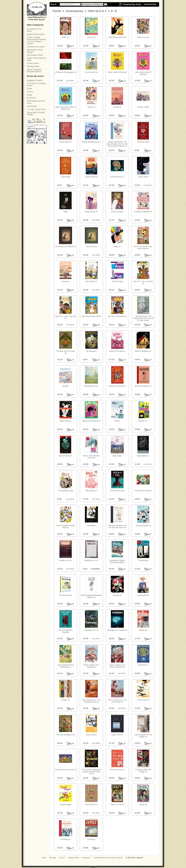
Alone (66, 212)
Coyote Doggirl (65, 805)
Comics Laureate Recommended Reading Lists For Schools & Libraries (36, 40)
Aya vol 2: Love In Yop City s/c (66, 317)
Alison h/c (91, 107)
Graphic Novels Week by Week (36, 59)
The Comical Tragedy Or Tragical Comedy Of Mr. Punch (91, 772)
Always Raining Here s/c (91, 142)
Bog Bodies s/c (143, 456)
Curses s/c (91, 839)
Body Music (117, 456)
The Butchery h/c (66, 595)
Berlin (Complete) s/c (143, 351)
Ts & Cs (62, 858)
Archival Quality (117, 212)
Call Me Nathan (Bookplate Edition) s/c (91, 596)
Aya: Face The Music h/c (117, 316)
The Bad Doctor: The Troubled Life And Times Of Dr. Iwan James (143, 318)
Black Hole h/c (66, 421)
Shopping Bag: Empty (132, 4)
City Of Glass (91, 735)
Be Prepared (91, 351)
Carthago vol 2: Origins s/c (117, 630)
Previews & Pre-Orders (36, 47)
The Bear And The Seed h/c (66, 352)
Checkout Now (150, 4)
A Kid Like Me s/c (91, 72)
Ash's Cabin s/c (91, 281)
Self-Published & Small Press (36, 102)
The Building (143, 560)
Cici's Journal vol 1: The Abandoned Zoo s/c (91, 701)
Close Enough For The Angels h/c (143, 736)
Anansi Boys (66, 177)
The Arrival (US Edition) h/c (66, 247)
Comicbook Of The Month (34, 30)
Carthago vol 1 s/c (91, 630)
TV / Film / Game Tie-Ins (36, 109)
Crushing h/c (65, 839)
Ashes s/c (66, 281)
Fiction (57, 11)
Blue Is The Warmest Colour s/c (91, 457)
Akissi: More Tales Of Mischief (143, 73)
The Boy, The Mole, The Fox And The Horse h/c (117, 527)
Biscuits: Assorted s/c (117, 386)
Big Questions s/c (91, 386)
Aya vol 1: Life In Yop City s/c (143, 282)
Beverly (66, 386)
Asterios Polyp (117, 281)
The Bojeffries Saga (65, 491)
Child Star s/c (143, 665)
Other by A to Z (97, 11)
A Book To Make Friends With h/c (66, 527)
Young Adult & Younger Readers (36, 113)
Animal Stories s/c (117, 177)
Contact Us (86, 858)
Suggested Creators (35, 80)
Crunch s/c (143, 805)
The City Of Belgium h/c (66, 735)
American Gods (143, 142)
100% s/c (65, 37)
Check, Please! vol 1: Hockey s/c (91, 666)
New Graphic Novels (35, 55)
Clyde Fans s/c (117, 735)
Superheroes (32, 106)
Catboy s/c (143, 630)
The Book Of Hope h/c (143, 491)
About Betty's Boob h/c (117, 37)
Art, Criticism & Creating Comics (36, 84)
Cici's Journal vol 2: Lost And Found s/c (117, 701)
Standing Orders (33, 66)
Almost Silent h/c (65, 142)
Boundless (91, 526)
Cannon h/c (117, 595)
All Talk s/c (117, 107)
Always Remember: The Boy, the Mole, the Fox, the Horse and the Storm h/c (117, 144)
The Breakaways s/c (143, 526)
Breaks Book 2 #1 (91, 560)
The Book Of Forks (117, 491)
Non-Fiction (31, 98)
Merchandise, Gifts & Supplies (35, 51)
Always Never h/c (91, 212)
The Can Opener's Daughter (66, 631)
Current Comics (33, 63)
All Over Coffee (143, 107)
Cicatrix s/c (66, 700)
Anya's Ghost (143, 177)
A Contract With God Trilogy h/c (143, 771)
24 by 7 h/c (91, 37)
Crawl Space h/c (91, 805)
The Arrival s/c (91, 247)
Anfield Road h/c (91, 177)
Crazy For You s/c (117, 805)
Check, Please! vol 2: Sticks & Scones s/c (117, 666)
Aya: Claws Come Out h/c (91, 316)
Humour (30, 92)
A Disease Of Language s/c (65, 72)
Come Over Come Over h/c (65, 770)
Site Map (53, 858)
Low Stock (70, 81)
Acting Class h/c (143, 37)
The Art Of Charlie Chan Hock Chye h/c (143, 248)
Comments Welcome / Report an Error (108, 858)
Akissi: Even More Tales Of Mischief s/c (65, 108)
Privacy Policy (73, 858)
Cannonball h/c (143, 595)
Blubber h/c (143, 421)
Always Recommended (36, 34)
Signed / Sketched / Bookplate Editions (34, 71)
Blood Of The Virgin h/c (91, 421)
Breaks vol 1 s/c (66, 560)
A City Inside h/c (143, 700)
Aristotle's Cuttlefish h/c (143, 212)
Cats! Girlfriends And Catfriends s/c (66, 666)
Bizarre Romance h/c (143, 386)
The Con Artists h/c (117, 770)
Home (44, 858)
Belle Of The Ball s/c (117, 351)
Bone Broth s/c (91, 491)
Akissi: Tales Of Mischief (117, 72)
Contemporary (74, 11)
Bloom (117, 421)
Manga (30, 95)
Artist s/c (117, 247)
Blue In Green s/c (66, 456)
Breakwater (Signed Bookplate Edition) (117, 561)
